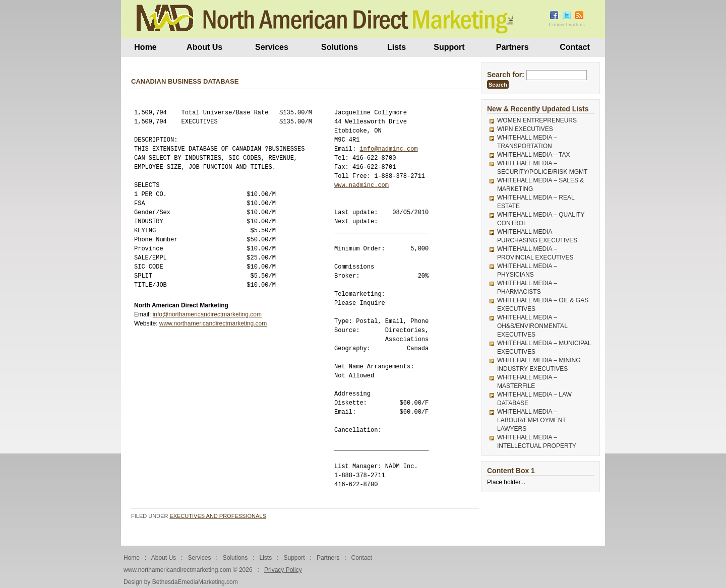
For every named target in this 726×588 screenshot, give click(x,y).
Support (449, 47)
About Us (204, 47)
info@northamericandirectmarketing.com (207, 314)
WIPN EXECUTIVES (525, 129)
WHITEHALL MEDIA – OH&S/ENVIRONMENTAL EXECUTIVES (532, 326)
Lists (397, 47)
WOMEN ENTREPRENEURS (537, 120)
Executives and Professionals (218, 516)
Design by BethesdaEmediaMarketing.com (181, 582)
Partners (512, 47)
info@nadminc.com (388, 149)
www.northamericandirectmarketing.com (213, 323)
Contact (575, 47)
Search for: (506, 75)
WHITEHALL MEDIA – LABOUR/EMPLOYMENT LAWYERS (531, 420)
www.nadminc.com (361, 185)
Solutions (340, 47)
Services (272, 47)
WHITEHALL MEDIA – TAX (533, 155)
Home (145, 47)
